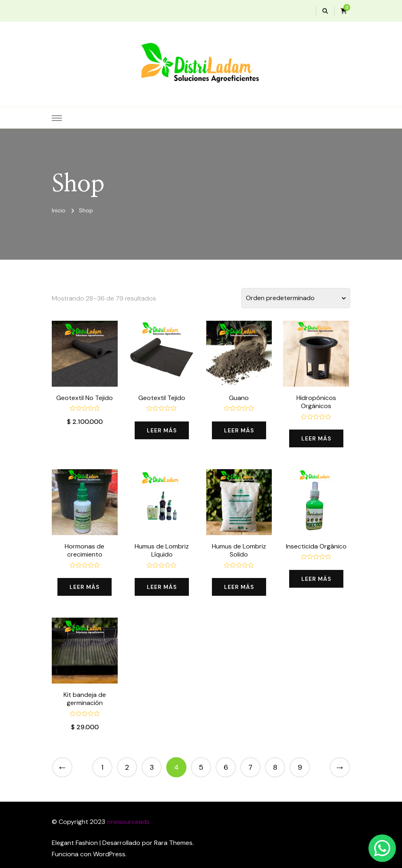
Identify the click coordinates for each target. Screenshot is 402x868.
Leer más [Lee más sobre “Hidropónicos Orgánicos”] (316, 438)
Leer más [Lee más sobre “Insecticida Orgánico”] (316, 579)
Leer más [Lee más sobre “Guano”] (239, 430)
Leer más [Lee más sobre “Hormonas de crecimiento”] (85, 587)
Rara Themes (173, 843)
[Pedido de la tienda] (296, 298)
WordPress (109, 854)
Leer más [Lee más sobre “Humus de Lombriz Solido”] (239, 587)
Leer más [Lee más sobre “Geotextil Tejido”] (162, 430)
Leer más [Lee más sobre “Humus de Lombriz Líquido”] (162, 587)
